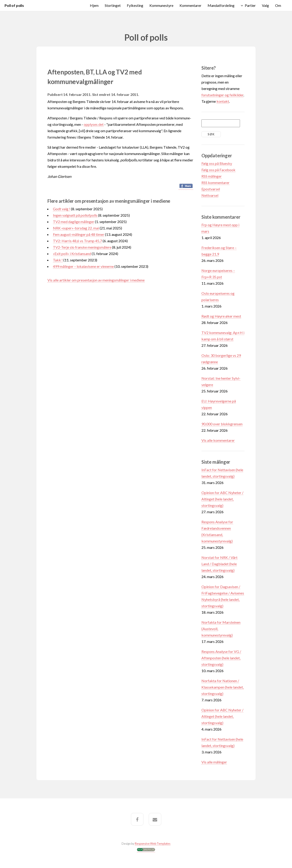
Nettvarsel (210, 195)
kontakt (223, 101)
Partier (250, 5)
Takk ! (58, 260)
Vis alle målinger (214, 762)
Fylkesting (135, 5)
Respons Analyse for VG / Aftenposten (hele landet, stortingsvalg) (221, 658)
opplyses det (94, 124)
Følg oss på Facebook (218, 170)
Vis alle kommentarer (218, 440)
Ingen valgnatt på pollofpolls (75, 215)
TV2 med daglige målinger (74, 222)
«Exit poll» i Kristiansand (72, 254)
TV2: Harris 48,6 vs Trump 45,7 (77, 241)
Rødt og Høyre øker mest (221, 316)
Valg (265, 5)
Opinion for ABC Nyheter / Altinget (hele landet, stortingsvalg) (222, 499)
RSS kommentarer (215, 183)
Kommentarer (190, 5)
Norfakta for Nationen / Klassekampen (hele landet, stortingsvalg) (223, 687)
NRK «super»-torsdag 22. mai (76, 228)
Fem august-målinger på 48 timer (79, 234)
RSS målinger (212, 176)
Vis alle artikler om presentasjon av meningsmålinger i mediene (96, 280)
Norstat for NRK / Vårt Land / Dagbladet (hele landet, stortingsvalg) (219, 564)
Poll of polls (14, 5)
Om (278, 5)
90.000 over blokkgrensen (222, 424)
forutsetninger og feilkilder (222, 95)
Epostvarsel (211, 189)
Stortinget (113, 5)
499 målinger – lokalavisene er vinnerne (83, 266)
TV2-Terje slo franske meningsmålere (82, 247)
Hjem (94, 5)
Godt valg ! (62, 209)
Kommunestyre (161, 5)
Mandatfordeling (221, 5)
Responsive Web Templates (153, 844)
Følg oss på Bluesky (217, 163)
